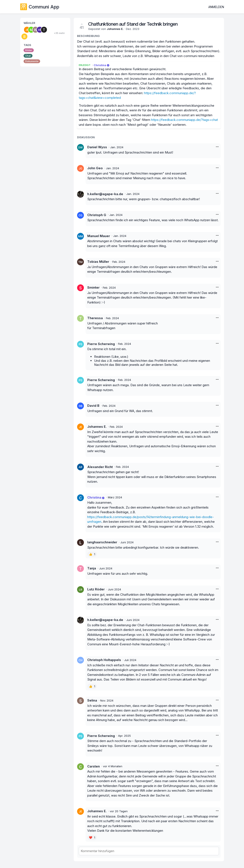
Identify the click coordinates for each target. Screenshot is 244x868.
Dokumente (32, 61)
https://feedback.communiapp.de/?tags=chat (184, 120)
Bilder (29, 50)
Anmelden (216, 7)
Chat (28, 56)
